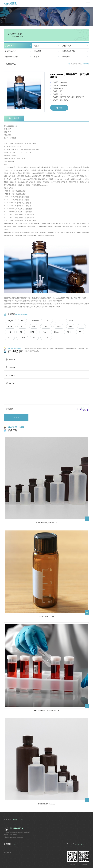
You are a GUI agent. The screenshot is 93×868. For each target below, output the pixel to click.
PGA (61, 321)
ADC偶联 (38, 51)
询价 (59, 108)
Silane (19, 332)
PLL (51, 321)
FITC (78, 326)
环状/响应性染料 (12, 57)
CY (42, 321)
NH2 (59, 326)
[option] (24, 92)
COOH (60, 332)
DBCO (80, 332)
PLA (9, 332)
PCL (83, 321)
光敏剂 (37, 46)
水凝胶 (37, 57)
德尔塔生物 (7, 845)
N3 (70, 332)
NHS (30, 332)
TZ (49, 326)
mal (8, 326)
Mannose (31, 321)
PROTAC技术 (11, 51)
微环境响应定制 (69, 51)
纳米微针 (66, 57)
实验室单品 (10, 46)
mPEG (19, 326)
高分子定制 (67, 46)
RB (68, 326)
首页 (72, 64)
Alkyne (9, 321)
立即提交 (14, 411)
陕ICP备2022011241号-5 (63, 865)
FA (39, 332)
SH (20, 321)
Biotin (30, 326)
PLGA (72, 321)
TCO (49, 332)
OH (40, 326)
